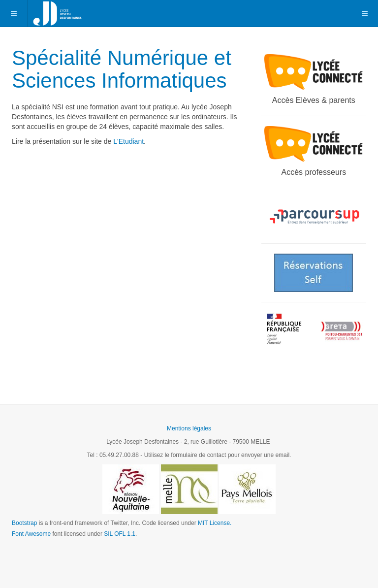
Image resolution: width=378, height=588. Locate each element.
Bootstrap (24, 523)
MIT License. (215, 523)
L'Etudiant (128, 141)
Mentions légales (189, 428)
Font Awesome (31, 534)
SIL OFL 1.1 (120, 534)
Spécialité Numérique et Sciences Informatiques (122, 69)
